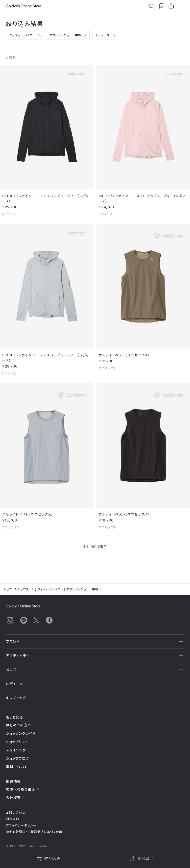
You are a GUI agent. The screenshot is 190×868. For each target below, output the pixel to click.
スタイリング (16, 750)
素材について (17, 767)
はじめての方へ (19, 725)
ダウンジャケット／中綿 (65, 35)
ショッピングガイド (21, 733)
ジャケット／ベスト (22, 35)
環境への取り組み (23, 789)
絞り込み (48, 859)
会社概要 (15, 798)
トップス (24, 589)
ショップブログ (18, 758)
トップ (8, 589)
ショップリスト (17, 742)
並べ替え (142, 859)
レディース (103, 35)
